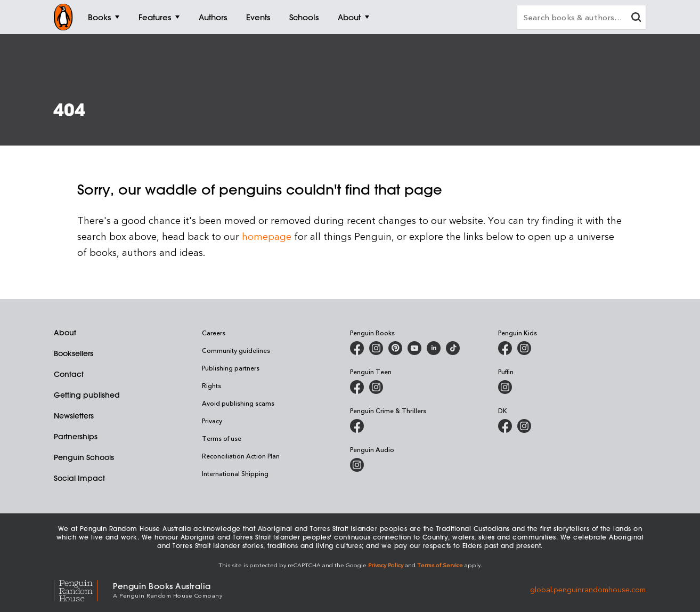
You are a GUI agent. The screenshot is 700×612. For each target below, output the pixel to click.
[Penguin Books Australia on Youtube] (414, 348)
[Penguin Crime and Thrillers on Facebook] (357, 426)
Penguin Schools (84, 457)
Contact (69, 374)
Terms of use (222, 438)
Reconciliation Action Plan (241, 456)
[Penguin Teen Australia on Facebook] (357, 387)
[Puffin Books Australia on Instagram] (505, 387)
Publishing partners (231, 368)
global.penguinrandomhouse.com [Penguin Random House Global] (588, 589)
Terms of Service (440, 565)
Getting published (87, 395)
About (65, 333)
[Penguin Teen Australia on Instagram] (376, 387)
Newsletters (74, 416)
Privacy (212, 421)
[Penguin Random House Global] (83, 589)
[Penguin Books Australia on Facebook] (357, 348)
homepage (267, 236)
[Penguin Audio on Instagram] (357, 465)
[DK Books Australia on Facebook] (505, 426)
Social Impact (79, 478)
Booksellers (74, 353)
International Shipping (235, 473)
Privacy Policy (386, 565)
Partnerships (76, 437)
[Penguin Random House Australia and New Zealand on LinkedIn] (434, 348)
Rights (211, 385)
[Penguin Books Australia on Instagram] (376, 348)
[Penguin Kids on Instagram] (524, 348)
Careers (214, 333)
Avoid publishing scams (238, 403)
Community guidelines (236, 350)
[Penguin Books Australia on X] (395, 348)
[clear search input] (636, 18)
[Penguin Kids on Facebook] (505, 348)
